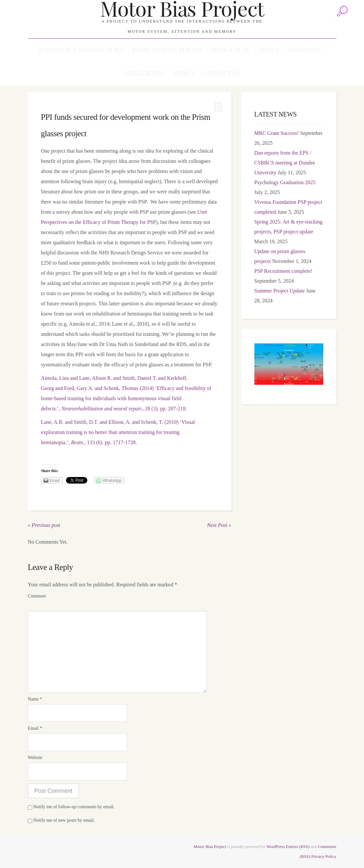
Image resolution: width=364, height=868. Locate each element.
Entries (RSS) (298, 846)
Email (35, 728)
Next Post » (219, 525)
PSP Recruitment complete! (283, 271)
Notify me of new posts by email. (64, 820)
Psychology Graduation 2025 (285, 182)
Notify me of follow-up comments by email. (74, 807)
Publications (145, 74)
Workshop (304, 50)
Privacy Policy (324, 856)
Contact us (222, 74)
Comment (37, 596)
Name (35, 699)
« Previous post (44, 525)
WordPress (276, 846)
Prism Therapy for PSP (167, 50)
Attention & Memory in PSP (81, 50)
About (269, 50)
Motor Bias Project (210, 846)
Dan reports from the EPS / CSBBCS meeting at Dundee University (285, 163)
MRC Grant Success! (277, 133)
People (185, 74)
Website (35, 758)
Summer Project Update (280, 291)
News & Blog (231, 50)
